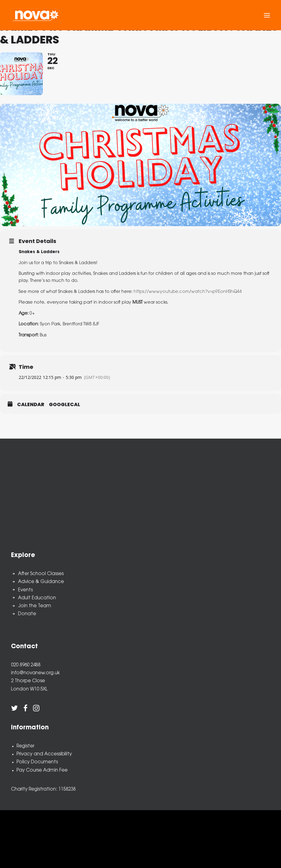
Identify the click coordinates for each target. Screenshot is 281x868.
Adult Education (37, 598)
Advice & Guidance (41, 582)
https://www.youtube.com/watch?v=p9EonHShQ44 (188, 292)
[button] (267, 15)
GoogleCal (65, 405)
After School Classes (41, 574)
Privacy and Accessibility (44, 754)
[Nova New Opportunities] (35, 15)
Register (25, 746)
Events (25, 590)
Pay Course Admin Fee (42, 771)
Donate (27, 614)
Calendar (31, 405)
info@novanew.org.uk (35, 673)
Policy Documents (37, 762)
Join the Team (35, 606)
